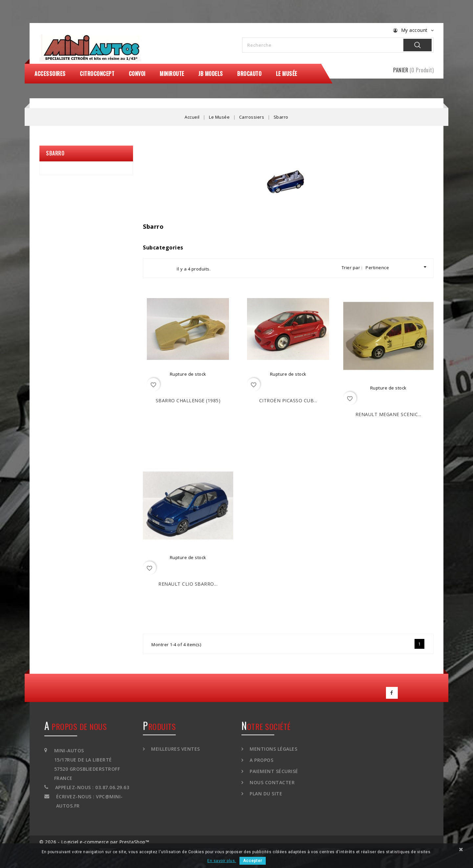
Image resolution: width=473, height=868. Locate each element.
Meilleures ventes (175, 749)
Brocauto (249, 74)
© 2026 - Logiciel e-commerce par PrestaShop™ (94, 842)
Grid (154, 268)
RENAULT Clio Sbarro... (188, 584)
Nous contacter (272, 782)
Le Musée (287, 74)
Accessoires (50, 74)
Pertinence (397, 267)
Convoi (137, 74)
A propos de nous (76, 726)
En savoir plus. (222, 861)
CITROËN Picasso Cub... (288, 400)
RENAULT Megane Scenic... (388, 414)
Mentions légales (273, 749)
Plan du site (265, 794)
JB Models (211, 74)
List (166, 268)
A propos (261, 760)
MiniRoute (172, 74)
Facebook (392, 693)
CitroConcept (97, 74)
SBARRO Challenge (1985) (188, 400)
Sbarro (55, 153)
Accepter (253, 861)
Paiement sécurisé (273, 771)
